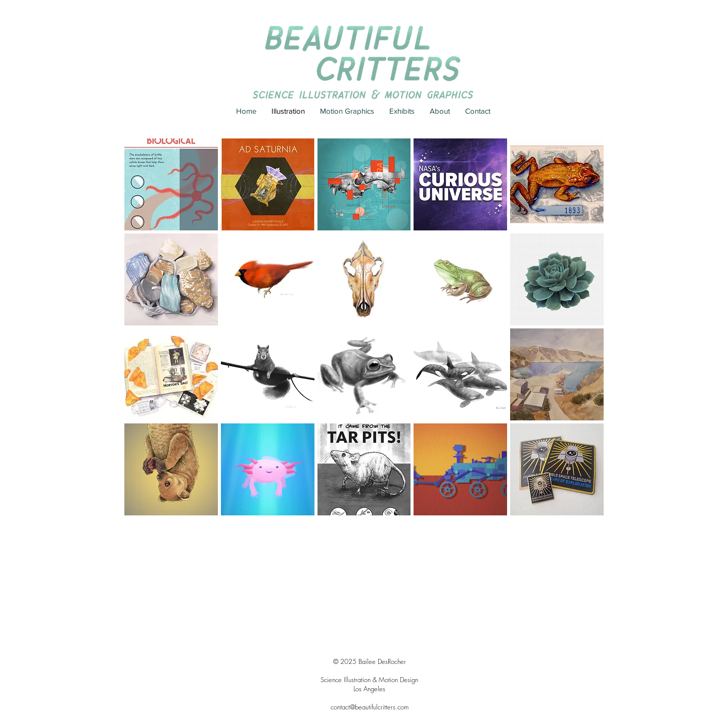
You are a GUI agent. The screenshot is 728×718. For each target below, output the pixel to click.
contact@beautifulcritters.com (370, 707)
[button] (171, 184)
